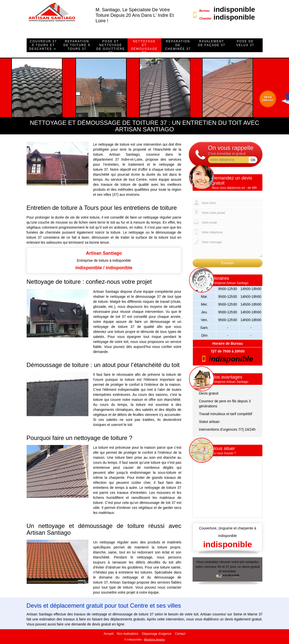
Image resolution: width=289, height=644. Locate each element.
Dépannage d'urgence (157, 634)
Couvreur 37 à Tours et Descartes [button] (43, 45)
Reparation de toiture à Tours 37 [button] (77, 45)
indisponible (234, 9)
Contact (180, 634)
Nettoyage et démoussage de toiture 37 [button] (144, 49)
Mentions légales (155, 639)
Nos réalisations (128, 634)
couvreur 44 (213, 567)
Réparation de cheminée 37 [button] (178, 45)
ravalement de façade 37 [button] (212, 43)
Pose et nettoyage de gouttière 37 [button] (111, 47)
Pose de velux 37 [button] (245, 43)
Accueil (109, 634)
